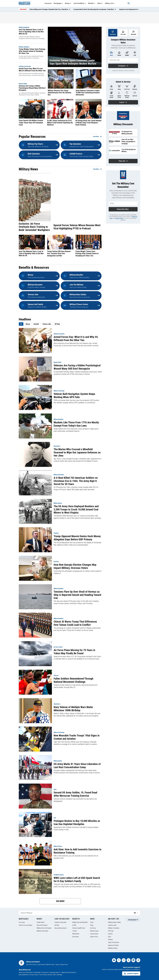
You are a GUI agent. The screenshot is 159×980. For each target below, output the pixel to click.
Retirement (76, 934)
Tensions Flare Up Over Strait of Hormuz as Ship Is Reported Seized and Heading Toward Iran (77, 595)
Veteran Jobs (47, 324)
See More (60, 901)
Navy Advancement (60, 928)
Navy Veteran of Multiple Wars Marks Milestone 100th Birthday (73, 709)
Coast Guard (94, 934)
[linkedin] (133, 960)
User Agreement (24, 975)
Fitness (110, 940)
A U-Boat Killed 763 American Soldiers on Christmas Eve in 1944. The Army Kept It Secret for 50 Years (76, 481)
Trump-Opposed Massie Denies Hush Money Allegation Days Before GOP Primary (77, 538)
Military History (113, 948)
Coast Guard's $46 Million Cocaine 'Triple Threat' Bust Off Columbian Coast (31, 123)
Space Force (94, 937)
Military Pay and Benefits (80, 922)
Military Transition (114, 928)
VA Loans (22, 922)
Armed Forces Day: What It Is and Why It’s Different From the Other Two (32, 70)
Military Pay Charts (42, 931)
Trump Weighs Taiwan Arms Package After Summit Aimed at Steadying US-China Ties (32, 51)
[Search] (127, 3)
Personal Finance (42, 925)
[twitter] (129, 960)
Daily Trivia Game (114, 942)
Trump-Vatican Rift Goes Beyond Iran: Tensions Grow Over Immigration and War (59, 253)
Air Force (93, 928)
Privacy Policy (119, 218)
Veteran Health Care (79, 928)
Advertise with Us (55, 972)
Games (110, 934)
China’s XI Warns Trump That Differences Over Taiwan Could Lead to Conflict (75, 623)
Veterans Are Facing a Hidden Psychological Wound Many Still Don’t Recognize (32, 88)
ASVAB (57, 925)
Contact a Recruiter (60, 922)
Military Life (110, 3)
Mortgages (58, 3)
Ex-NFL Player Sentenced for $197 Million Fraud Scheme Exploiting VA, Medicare (60, 123)
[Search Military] (76, 913)
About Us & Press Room (26, 972)
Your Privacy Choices (46, 975)
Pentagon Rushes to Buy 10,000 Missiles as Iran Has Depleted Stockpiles (77, 823)
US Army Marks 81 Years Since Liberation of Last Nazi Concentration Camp (77, 766)
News (100, 3)
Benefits (92, 3)
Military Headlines (24, 27)
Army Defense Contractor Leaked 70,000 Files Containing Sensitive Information (88, 93)
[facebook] (119, 960)
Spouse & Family (113, 945)
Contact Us (45, 972)
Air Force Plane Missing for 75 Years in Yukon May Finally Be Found (74, 652)
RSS (54, 975)
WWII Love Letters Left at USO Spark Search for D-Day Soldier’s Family (77, 880)
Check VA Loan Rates (26, 925)
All (21, 324)
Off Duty (57, 324)
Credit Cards (40, 922)
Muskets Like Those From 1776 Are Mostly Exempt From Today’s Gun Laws (76, 424)
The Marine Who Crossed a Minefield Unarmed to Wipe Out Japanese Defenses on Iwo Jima (77, 452)
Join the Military (80, 3)
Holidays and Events (25, 66)
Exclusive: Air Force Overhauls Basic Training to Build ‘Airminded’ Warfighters (34, 227)
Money (68, 3)
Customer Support (131, 973)
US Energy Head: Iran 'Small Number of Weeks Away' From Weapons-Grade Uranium (88, 123)
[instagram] (124, 960)
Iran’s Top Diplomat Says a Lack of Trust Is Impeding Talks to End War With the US (31, 32)
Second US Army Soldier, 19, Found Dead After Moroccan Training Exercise (75, 794)
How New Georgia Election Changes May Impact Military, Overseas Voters (75, 566)
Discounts (76, 937)
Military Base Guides (115, 922)
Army (92, 922)
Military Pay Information (44, 928)
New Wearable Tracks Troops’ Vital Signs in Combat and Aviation (77, 737)
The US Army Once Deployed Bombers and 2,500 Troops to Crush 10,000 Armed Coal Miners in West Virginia (76, 509)
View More (96, 137)
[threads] (138, 960)
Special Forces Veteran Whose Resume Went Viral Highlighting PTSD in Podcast (77, 227)
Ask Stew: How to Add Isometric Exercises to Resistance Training (78, 851)
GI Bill (74, 925)
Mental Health (23, 84)
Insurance (48, 3)
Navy (92, 925)
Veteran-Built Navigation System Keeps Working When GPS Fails (74, 396)
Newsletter (37, 972)
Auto (110, 937)
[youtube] (114, 960)
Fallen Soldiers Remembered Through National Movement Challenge (73, 680)
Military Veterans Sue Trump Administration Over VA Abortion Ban (60, 93)
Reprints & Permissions (69, 972)
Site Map (60, 975)
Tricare (75, 931)
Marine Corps (94, 931)
